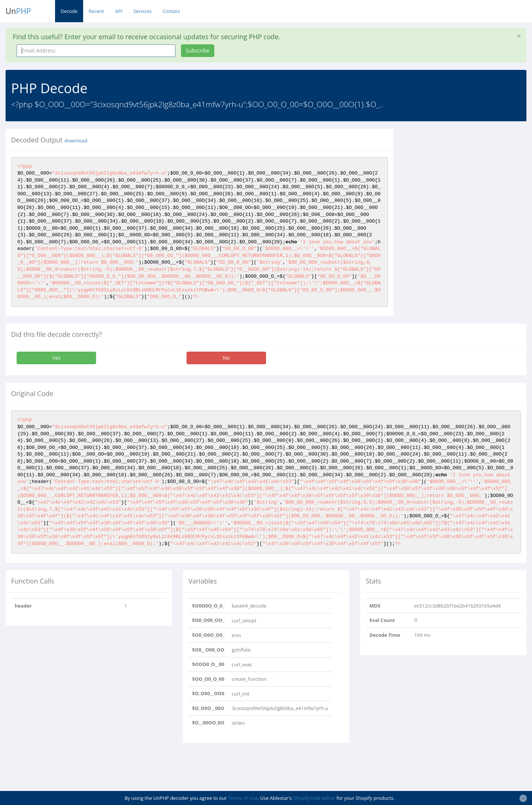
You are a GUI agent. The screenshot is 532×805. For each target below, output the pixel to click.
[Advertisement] (467, 181)
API (119, 11)
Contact (171, 11)
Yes (56, 358)
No (226, 358)
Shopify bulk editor (314, 798)
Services (142, 11)
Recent (96, 11)
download (76, 141)
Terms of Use (243, 798)
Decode (69, 11)
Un (18, 11)
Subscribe (198, 50)
